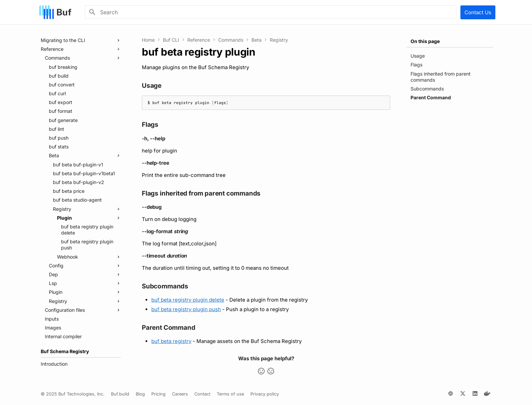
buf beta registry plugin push (186, 309)
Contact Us (478, 12)
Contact (202, 394)
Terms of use (230, 394)
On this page (425, 41)
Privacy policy (265, 394)
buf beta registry (171, 341)
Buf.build (120, 394)
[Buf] (55, 12)
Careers (180, 394)
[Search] (271, 12)
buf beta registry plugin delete (188, 300)
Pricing (158, 394)
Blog (140, 394)
